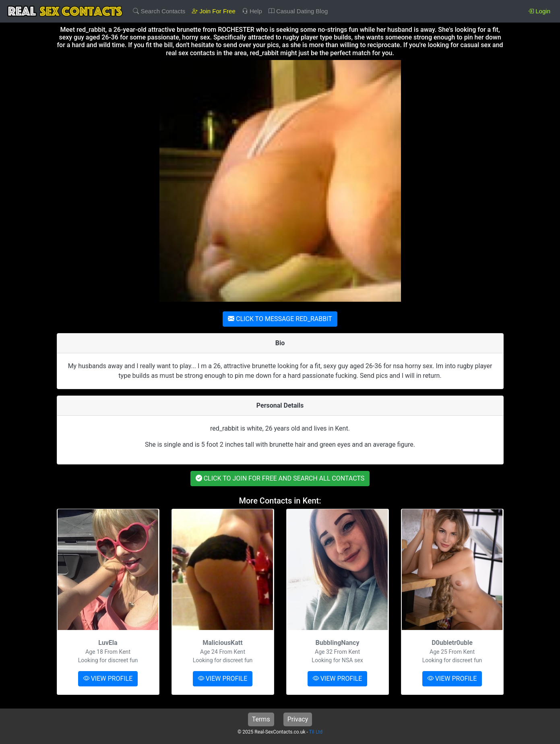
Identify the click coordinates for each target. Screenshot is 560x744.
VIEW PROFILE (108, 679)
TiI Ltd (316, 732)
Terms (261, 719)
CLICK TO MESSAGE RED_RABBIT (280, 319)
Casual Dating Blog (298, 11)
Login (539, 11)
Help (252, 11)
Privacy (298, 719)
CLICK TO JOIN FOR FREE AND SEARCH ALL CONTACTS (280, 478)
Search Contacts (159, 11)
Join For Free (213, 11)
